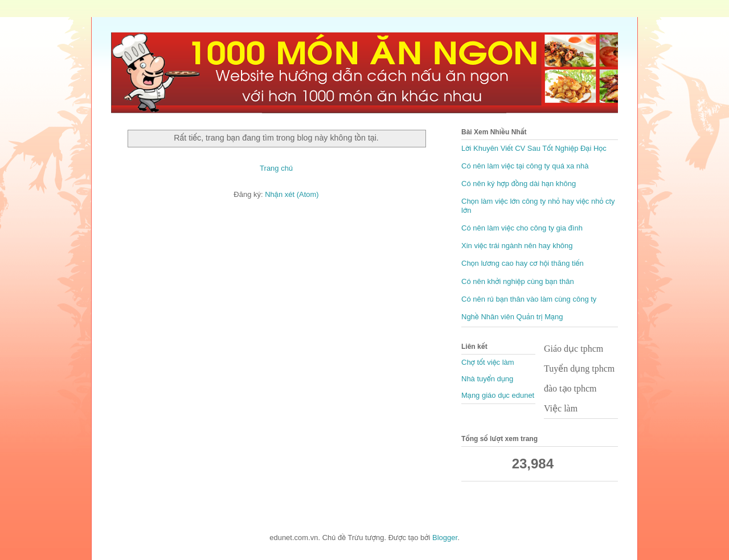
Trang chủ (276, 168)
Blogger (445, 538)
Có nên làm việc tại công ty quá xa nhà (525, 166)
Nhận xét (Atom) (292, 194)
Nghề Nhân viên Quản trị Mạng (512, 317)
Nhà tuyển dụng (487, 379)
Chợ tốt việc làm (488, 362)
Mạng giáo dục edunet (498, 395)
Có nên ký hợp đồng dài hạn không (519, 184)
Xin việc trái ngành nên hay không (517, 246)
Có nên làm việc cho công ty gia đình (522, 228)
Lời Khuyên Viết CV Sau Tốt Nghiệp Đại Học (534, 148)
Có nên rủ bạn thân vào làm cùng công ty (529, 299)
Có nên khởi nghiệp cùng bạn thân (518, 281)
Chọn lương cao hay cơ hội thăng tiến (523, 263)
